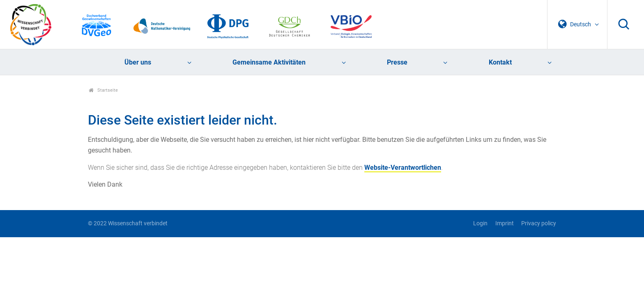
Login (480, 223)
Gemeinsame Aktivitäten (269, 62)
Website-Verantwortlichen (403, 168)
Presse (397, 62)
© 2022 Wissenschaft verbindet (128, 223)
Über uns (138, 62)
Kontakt (500, 62)
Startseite (103, 90)
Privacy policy (539, 223)
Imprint (505, 223)
